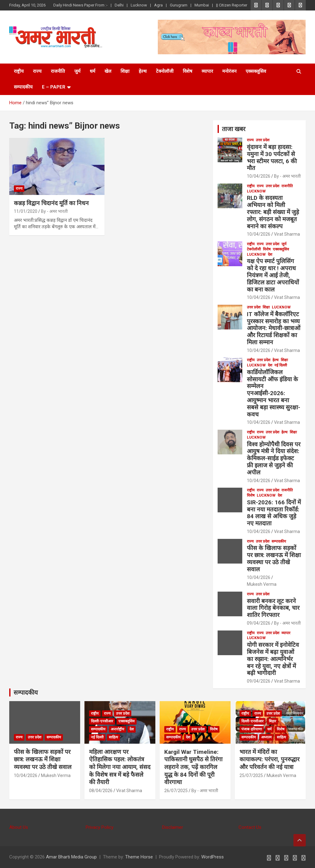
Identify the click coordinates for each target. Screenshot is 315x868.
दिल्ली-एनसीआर (102, 721)
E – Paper (54, 87)
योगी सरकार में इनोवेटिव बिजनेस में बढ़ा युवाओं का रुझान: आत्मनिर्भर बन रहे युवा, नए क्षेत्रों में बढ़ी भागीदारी (273, 659)
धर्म (92, 71)
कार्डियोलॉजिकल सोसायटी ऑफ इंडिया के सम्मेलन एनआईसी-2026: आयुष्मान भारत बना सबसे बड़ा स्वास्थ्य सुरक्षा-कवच (274, 393)
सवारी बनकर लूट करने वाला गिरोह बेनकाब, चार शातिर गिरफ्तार (273, 608)
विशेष (188, 71)
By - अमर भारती (54, 211)
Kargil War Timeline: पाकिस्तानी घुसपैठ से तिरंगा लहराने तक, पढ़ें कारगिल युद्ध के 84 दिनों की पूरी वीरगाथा (193, 767)
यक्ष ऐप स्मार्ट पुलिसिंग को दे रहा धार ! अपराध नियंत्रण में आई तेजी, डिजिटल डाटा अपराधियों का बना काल (273, 275)
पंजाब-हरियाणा (252, 729)
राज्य (37, 71)
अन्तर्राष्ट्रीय (117, 729)
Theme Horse (139, 857)
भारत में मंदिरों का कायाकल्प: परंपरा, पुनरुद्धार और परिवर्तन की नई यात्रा (270, 759)
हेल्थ (143, 71)
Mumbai (202, 5)
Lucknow (139, 5)
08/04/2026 (101, 791)
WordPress (213, 857)
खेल (108, 71)
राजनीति (58, 71)
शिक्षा (125, 71)
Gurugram (179, 5)
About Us (19, 827)
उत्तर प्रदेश (263, 140)
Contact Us (250, 827)
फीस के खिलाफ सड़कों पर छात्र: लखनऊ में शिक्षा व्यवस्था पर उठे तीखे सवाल (274, 558)
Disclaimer (173, 827)
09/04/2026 (259, 623)
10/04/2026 (259, 176)
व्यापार (207, 71)
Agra (158, 5)
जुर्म (77, 71)
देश (270, 254)
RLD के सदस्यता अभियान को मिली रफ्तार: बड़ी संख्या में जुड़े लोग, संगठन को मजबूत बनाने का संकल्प (273, 212)
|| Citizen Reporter (232, 5)
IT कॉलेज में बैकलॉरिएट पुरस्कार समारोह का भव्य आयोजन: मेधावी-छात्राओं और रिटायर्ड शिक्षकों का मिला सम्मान (274, 328)
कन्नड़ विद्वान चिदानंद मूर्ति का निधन (51, 203)
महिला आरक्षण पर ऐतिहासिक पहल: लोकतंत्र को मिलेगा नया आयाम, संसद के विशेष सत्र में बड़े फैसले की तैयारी (120, 767)
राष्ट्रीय (19, 71)
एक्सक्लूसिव (256, 71)
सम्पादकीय (23, 87)
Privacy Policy (100, 827)
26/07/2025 (176, 791)
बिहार (272, 721)
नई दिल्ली (281, 365)
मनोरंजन (229, 71)
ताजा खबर (234, 129)
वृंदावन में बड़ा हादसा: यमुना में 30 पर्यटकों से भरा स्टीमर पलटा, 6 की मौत (272, 157)
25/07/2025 (251, 775)
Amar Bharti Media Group (71, 857)
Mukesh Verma (262, 584)
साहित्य (113, 737)
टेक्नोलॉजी (165, 71)
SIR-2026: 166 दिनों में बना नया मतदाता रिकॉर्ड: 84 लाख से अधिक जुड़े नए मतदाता (274, 513)
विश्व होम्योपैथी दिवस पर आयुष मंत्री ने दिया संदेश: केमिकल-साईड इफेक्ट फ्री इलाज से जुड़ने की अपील (274, 458)
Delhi (119, 5)
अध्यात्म (266, 737)
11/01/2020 (26, 211)
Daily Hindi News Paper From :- (80, 5)
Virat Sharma (287, 234)
